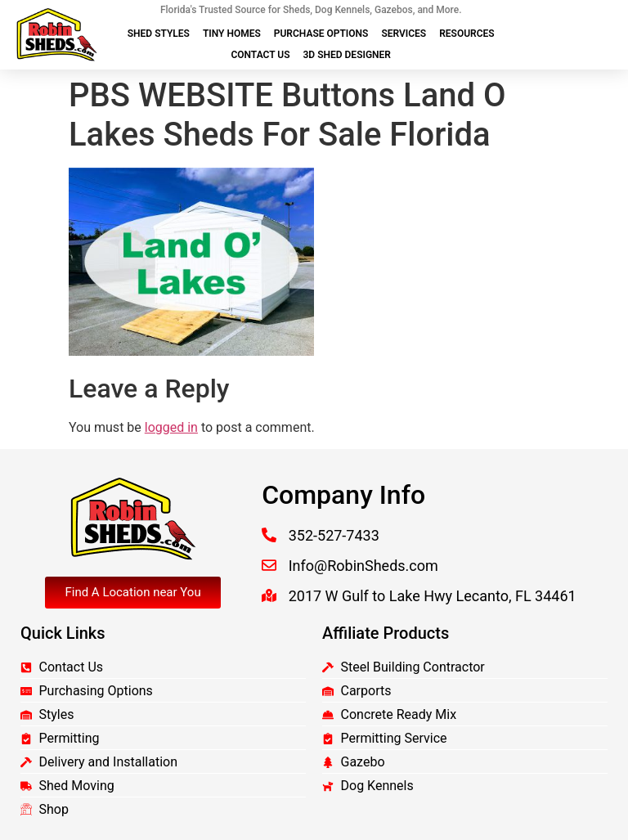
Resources (467, 34)
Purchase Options (321, 34)
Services (404, 34)
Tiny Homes (232, 34)
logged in (171, 427)
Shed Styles (159, 34)
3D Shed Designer (347, 55)
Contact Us (260, 55)
